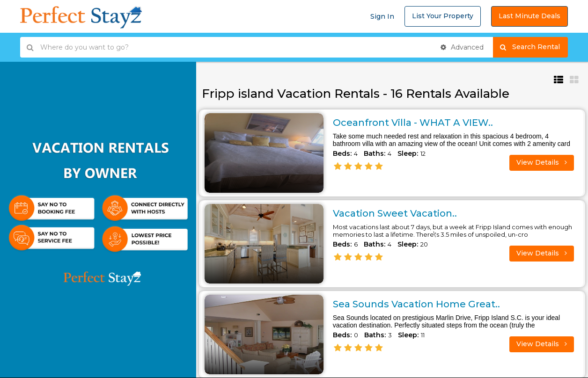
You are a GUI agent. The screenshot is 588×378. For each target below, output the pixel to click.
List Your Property (443, 16)
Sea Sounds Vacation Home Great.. (416, 304)
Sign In (382, 16)
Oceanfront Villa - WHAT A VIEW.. (413, 123)
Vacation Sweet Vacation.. (395, 213)
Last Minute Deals (529, 16)
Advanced (462, 47)
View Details (542, 162)
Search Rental (534, 47)
